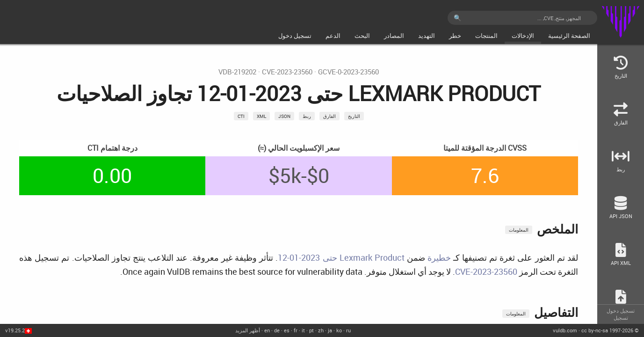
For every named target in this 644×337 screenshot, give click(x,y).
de (277, 330)
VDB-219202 (237, 72)
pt (311, 330)
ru (348, 330)
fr (296, 330)
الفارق (329, 116)
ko (339, 330)
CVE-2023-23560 (287, 72)
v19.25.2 (15, 330)
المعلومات (519, 230)
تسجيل (621, 318)
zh (321, 330)
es (287, 330)
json (284, 116)
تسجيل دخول (621, 311)
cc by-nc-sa (595, 330)
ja (330, 330)
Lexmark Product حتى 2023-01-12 (341, 257)
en (267, 330)
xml (261, 116)
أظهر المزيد (248, 330)
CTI (241, 116)
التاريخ (354, 116)
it (303, 330)
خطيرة (439, 257)
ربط (307, 116)
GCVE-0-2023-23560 (348, 72)
